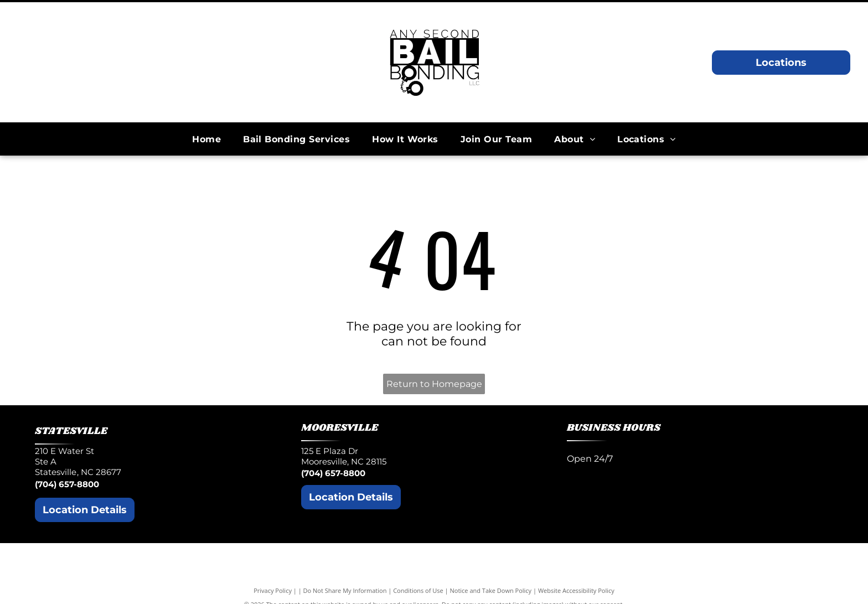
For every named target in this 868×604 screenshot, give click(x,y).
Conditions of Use (418, 590)
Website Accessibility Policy (576, 590)
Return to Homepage (434, 384)
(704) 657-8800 (67, 484)
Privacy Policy (273, 590)
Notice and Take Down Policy (491, 590)
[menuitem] (206, 139)
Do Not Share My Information (345, 590)
